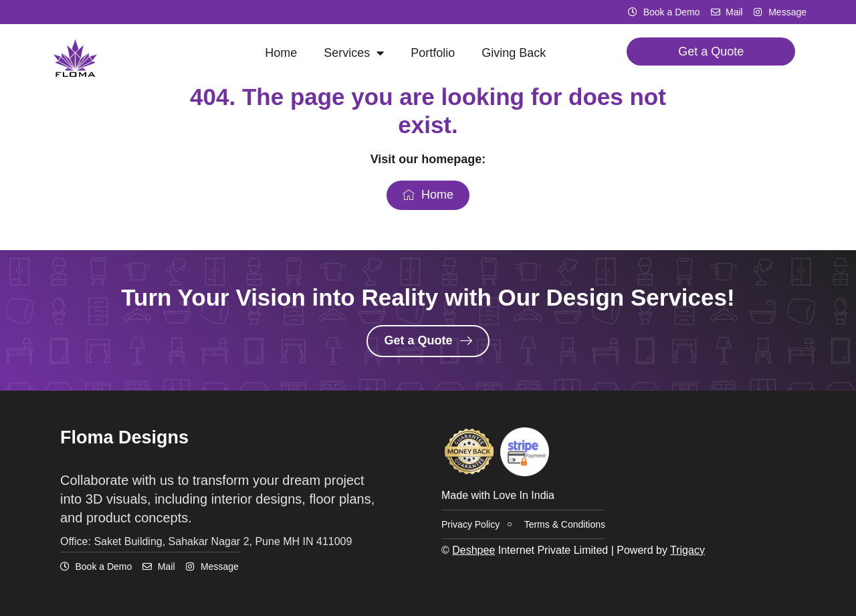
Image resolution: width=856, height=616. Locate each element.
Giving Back (514, 53)
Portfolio (433, 53)
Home (281, 53)
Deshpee (473, 550)
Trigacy (687, 550)
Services (354, 53)
